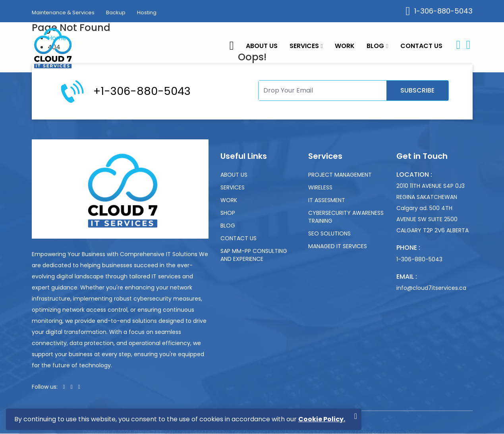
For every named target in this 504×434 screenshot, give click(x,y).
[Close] (356, 416)
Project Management (340, 175)
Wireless (320, 187)
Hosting (147, 13)
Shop (228, 213)
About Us (262, 46)
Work (345, 46)
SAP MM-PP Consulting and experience (254, 255)
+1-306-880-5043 (142, 91)
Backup (116, 13)
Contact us (421, 46)
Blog (377, 46)
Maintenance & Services (63, 13)
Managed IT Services (338, 246)
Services (306, 46)
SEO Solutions (329, 233)
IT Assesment (327, 200)
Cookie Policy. (322, 419)
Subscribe (417, 90)
